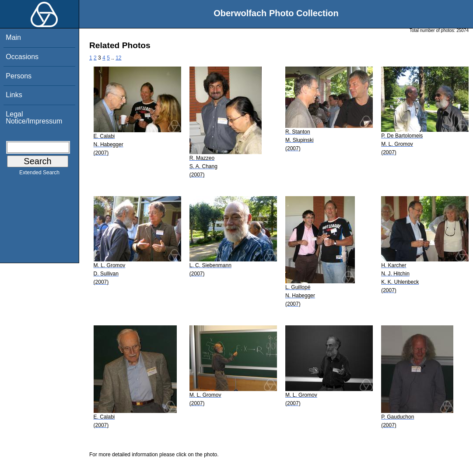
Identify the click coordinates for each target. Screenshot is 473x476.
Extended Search (39, 174)
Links (14, 95)
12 (118, 58)
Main (13, 37)
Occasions (22, 57)
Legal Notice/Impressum (34, 118)
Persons (19, 76)
